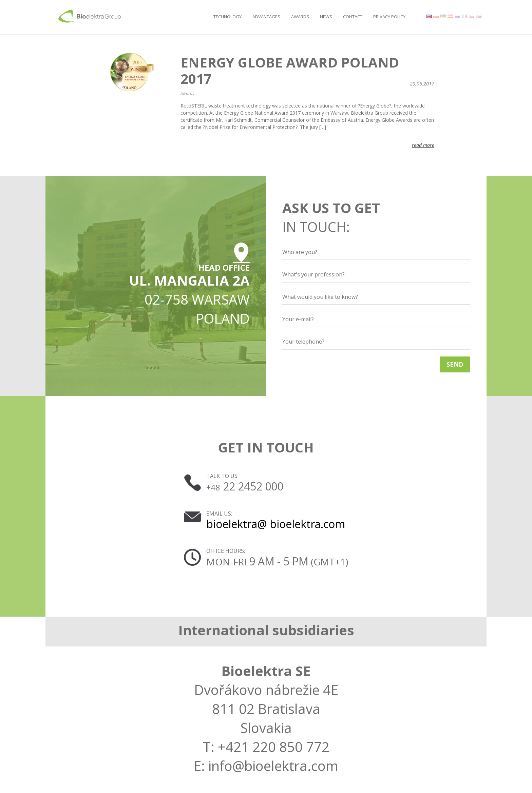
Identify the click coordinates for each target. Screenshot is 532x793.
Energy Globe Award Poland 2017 (290, 71)
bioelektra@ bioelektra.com (276, 524)
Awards (300, 17)
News (326, 17)
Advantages (266, 17)
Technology (227, 17)
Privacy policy (389, 17)
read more (423, 145)
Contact (353, 17)
